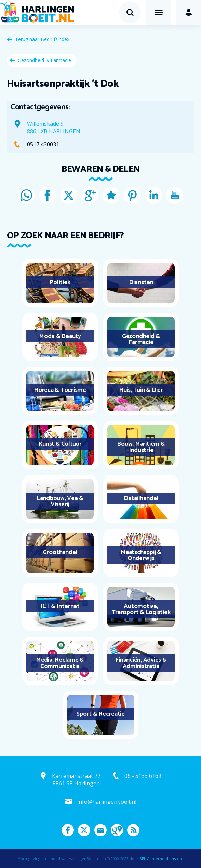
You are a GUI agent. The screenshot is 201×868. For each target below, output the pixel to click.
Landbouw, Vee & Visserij (60, 501)
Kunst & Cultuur (60, 444)
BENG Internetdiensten (161, 859)
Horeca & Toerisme (60, 390)
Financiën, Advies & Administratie (141, 663)
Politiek (60, 282)
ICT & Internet (60, 606)
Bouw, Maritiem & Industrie (141, 447)
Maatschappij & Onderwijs (141, 555)
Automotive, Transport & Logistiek (141, 609)
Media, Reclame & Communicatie (60, 663)
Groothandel (60, 552)
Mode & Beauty (60, 336)
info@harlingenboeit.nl (107, 802)
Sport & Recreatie (100, 714)
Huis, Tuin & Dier (141, 390)
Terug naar (42, 39)
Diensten (141, 282)
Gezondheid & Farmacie (44, 60)
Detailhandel (141, 498)
